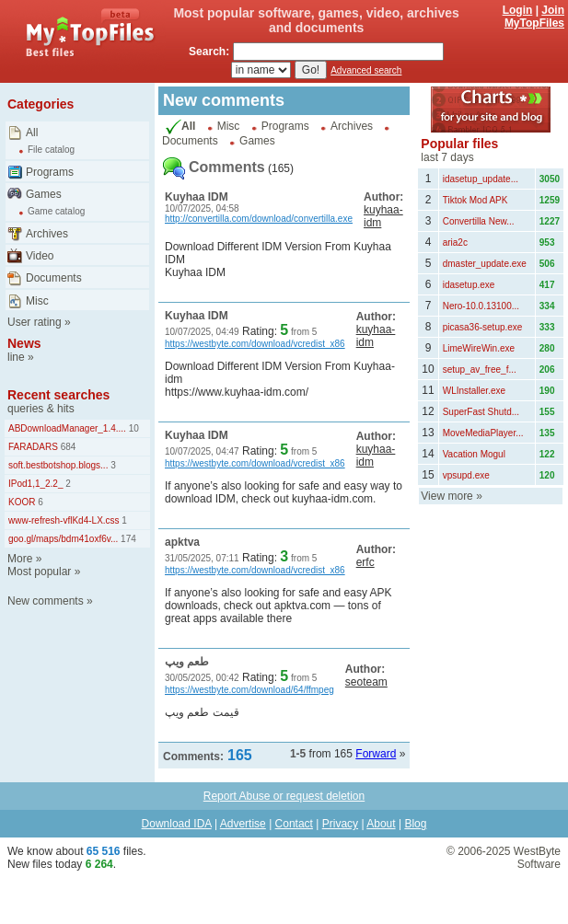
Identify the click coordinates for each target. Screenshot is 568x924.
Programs (50, 172)
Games (44, 194)
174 (127, 539)
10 (133, 428)
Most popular (39, 572)
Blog (415, 824)
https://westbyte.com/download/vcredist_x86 (255, 344)
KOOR (22, 502)
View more (446, 496)
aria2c (455, 243)
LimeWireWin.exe (479, 348)
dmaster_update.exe (485, 264)
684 (67, 447)
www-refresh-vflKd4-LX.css (64, 520)
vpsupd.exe (466, 475)
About (381, 824)
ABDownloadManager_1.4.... (67, 428)
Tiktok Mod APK (475, 200)
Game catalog (56, 211)
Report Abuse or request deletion (284, 796)
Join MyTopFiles (534, 17)
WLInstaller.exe (474, 391)
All (32, 133)
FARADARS (33, 447)
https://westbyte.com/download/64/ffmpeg (249, 690)
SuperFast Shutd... (481, 412)
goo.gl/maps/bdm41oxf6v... (63, 539)
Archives (47, 234)
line (16, 357)
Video (40, 256)
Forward (376, 754)
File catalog (51, 150)
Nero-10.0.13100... (481, 306)
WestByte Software (537, 858)
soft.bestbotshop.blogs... (58, 465)
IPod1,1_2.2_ (36, 484)
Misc (37, 301)
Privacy (340, 824)
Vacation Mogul (474, 454)
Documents (54, 278)
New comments (46, 601)
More (20, 559)
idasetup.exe (469, 285)
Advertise (243, 824)
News (24, 343)
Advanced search (366, 70)
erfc (365, 562)
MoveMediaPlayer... (483, 433)
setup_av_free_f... (480, 370)
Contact (294, 824)
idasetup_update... (481, 179)
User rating (35, 322)
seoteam (366, 682)
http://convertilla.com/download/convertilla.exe (259, 219)
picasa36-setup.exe (483, 327)
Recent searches (58, 395)
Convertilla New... (479, 221)
